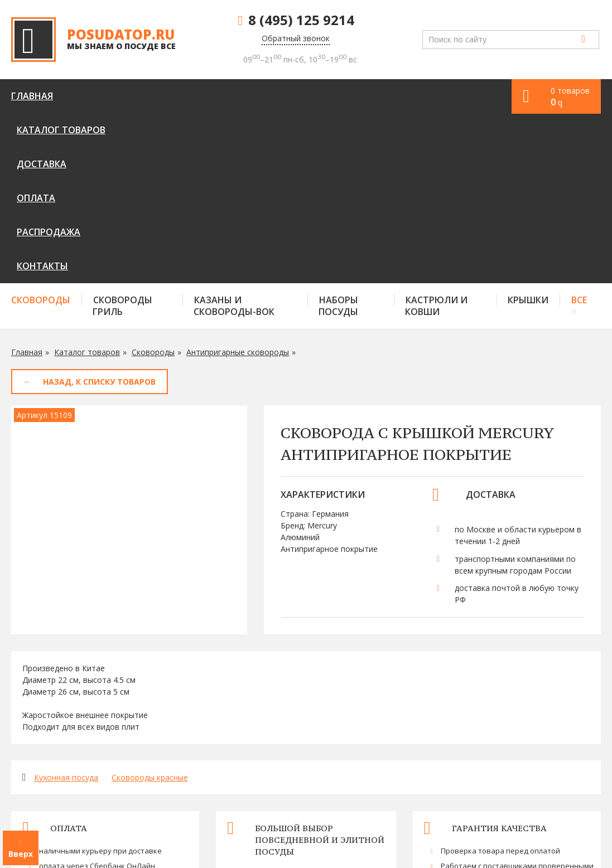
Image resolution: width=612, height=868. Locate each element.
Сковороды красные (150, 608)
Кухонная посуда (66, 608)
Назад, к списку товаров (99, 212)
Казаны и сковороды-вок (234, 136)
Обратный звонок (296, 38)
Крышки (528, 130)
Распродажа (306, 96)
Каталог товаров (109, 96)
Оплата (244, 96)
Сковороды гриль (122, 136)
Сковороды (41, 130)
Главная (32, 96)
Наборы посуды (338, 136)
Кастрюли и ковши (436, 136)
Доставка (189, 96)
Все (579, 130)
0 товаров (570, 97)
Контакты (375, 96)
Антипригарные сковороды (238, 183)
